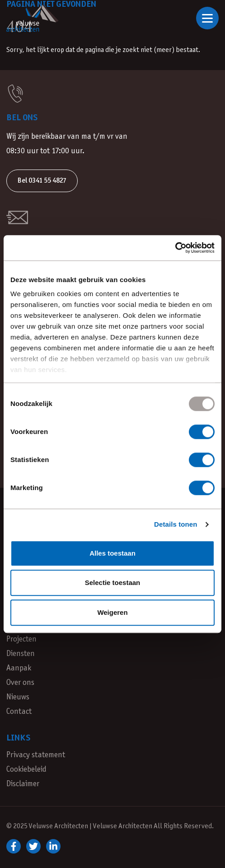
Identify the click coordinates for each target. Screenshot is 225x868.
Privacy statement (36, 755)
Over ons (20, 683)
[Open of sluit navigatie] (207, 18)
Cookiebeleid (26, 770)
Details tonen (176, 524)
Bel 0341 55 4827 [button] (42, 181)
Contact (19, 712)
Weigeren (112, 612)
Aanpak (19, 668)
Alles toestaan (112, 553)
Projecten (21, 639)
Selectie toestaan (113, 583)
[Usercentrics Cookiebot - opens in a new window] (175, 248)
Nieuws (18, 697)
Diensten (21, 654)
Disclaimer (23, 784)
